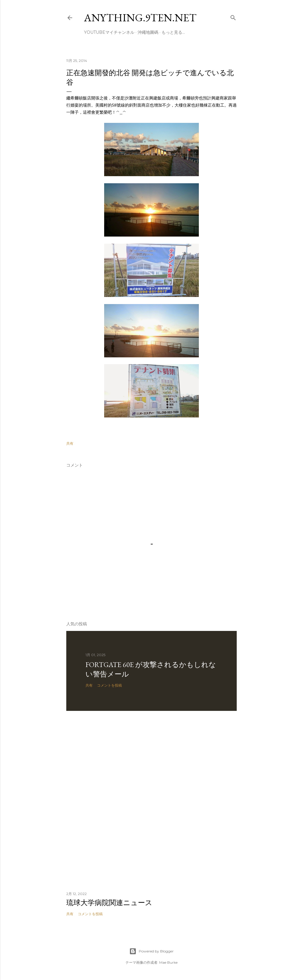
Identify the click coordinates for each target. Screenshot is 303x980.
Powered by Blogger (151, 951)
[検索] (233, 16)
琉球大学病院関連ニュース (109, 903)
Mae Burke (168, 962)
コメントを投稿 (109, 685)
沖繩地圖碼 (148, 32)
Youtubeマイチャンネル (109, 32)
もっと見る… (173, 32)
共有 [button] (70, 443)
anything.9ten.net (140, 18)
